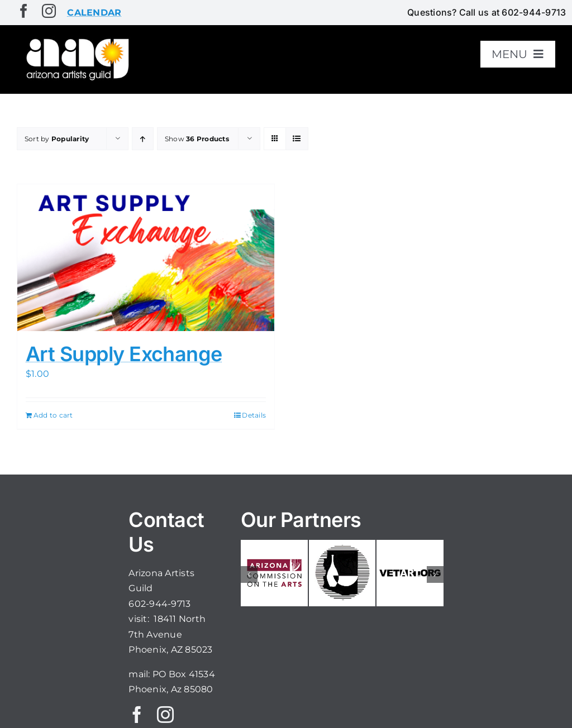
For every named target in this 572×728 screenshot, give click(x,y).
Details (254, 415)
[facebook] (24, 11)
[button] (249, 574)
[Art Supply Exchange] (146, 257)
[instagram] (49, 11)
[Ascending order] (143, 139)
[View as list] (297, 139)
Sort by (57, 139)
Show (197, 139)
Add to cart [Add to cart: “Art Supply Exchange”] (53, 415)
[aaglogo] (76, 40)
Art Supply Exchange (124, 354)
